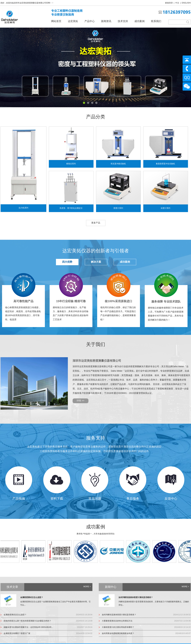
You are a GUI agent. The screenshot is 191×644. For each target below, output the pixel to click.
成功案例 (139, 21)
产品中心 (90, 21)
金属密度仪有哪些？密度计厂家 (17, 633)
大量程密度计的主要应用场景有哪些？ (118, 627)
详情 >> (80, 401)
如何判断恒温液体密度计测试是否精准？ (136, 597)
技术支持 (123, 21)
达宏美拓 (73, 21)
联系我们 (156, 21)
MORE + (87, 587)
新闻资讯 (106, 21)
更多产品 (96, 223)
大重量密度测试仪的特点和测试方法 (117, 621)
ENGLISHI (186, 3)
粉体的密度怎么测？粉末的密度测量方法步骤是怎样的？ (27, 621)
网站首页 (56, 21)
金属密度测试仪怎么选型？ (32, 597)
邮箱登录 (169, 3)
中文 (177, 3)
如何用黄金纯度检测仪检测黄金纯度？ (118, 633)
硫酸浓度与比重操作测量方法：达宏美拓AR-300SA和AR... (28, 627)
